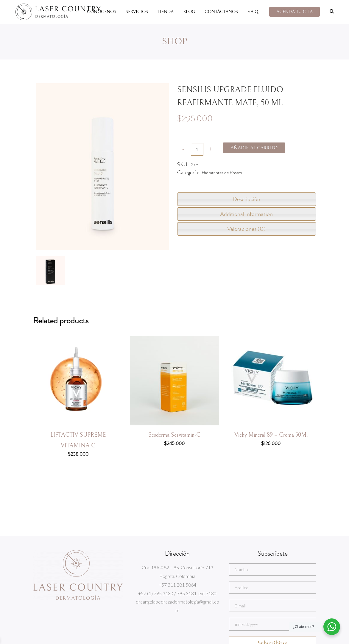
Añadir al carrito (254, 148)
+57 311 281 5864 (177, 585)
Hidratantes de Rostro (222, 173)
